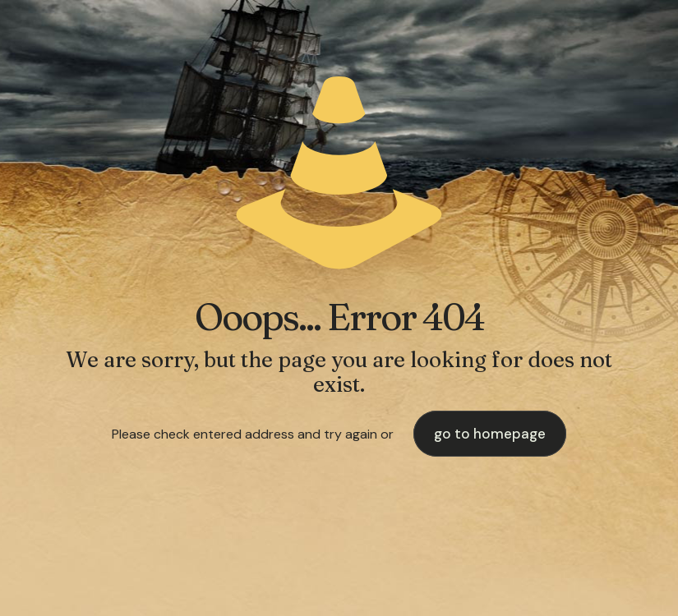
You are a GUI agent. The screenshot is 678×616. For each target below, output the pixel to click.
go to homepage (490, 434)
